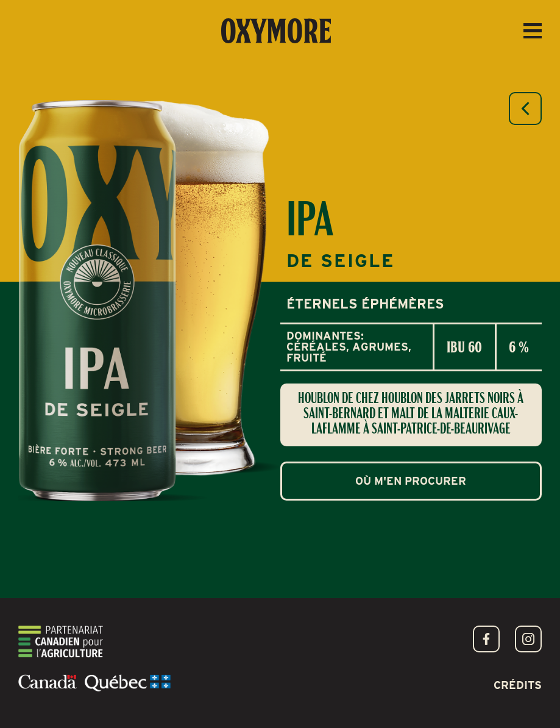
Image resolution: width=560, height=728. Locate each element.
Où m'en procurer (411, 481)
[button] (533, 31)
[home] (276, 31)
